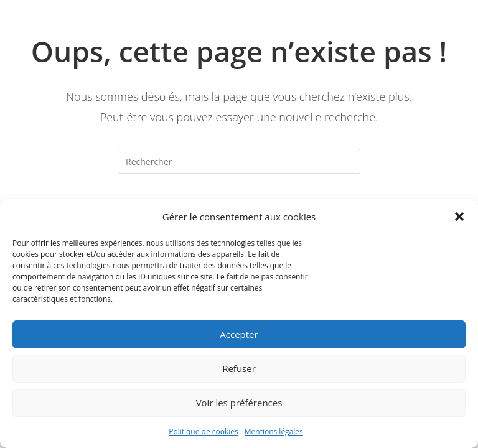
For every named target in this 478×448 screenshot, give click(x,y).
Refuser (239, 368)
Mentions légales (274, 432)
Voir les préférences (239, 403)
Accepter (239, 334)
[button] (459, 217)
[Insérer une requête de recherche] (239, 161)
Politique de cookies (204, 432)
